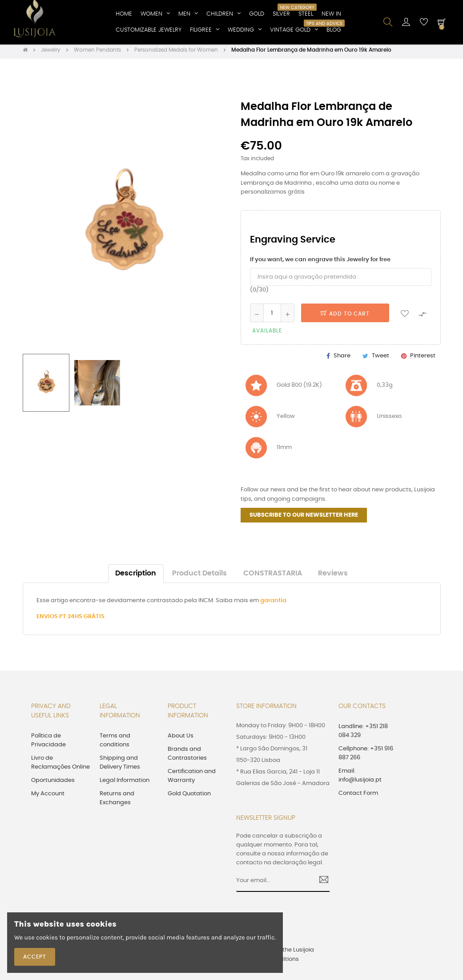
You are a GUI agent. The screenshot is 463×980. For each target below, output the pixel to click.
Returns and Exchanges (117, 801)
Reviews (333, 576)
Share (342, 359)
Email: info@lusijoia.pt (360, 778)
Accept (35, 957)
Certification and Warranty (192, 779)
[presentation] (314, 924)
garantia (273, 603)
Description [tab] (136, 576)
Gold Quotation (189, 796)
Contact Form (358, 796)
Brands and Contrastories (187, 756)
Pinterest (423, 359)
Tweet (380, 359)
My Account (48, 796)
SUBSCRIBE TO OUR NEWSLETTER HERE (304, 518)
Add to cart (345, 316)
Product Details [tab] (199, 576)
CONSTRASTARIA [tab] (273, 576)
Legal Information (125, 783)
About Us (181, 739)
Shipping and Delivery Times (120, 765)
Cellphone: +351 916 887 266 (366, 756)
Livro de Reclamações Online (60, 765)
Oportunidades (53, 783)
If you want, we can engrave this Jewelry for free (320, 262)
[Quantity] (272, 316)
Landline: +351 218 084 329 (363, 734)
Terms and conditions (115, 743)
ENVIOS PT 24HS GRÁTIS (70, 619)
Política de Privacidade (48, 743)
